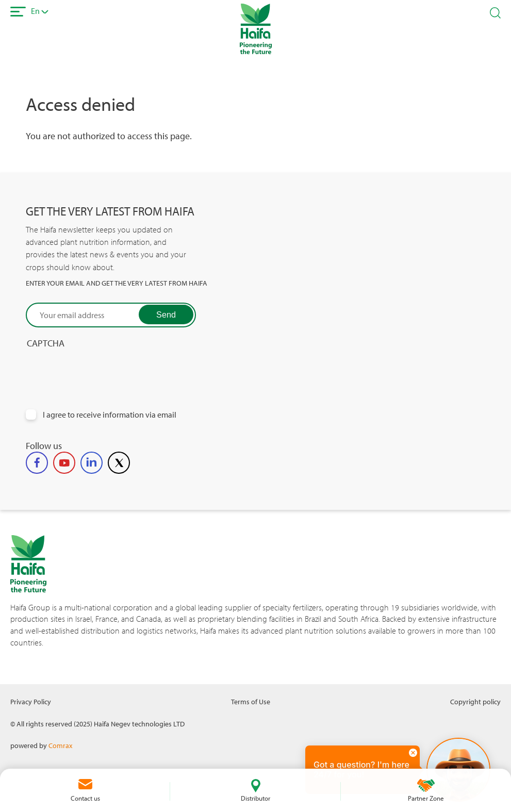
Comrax (60, 745)
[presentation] (104, 369)
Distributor (255, 798)
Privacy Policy (31, 701)
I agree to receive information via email (110, 415)
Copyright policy (475, 701)
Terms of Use (251, 701)
